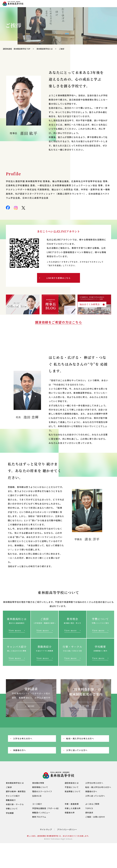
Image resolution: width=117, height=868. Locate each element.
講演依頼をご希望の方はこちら (58, 322)
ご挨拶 (9, 787)
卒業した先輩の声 (73, 808)
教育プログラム (39, 817)
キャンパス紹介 (13, 796)
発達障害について (73, 791)
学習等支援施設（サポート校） (46, 808)
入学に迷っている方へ (77, 750)
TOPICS (89, 808)
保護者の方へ (20, 750)
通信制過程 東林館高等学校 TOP (17, 49)
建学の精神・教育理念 (16, 791)
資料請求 (89, 813)
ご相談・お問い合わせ (95, 817)
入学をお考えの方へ (23, 738)
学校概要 (10, 813)
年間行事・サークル (15, 804)
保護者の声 (70, 813)
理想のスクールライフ (42, 791)
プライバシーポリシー (67, 829)
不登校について (72, 787)
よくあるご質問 (92, 804)
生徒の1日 (37, 796)
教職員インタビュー (41, 813)
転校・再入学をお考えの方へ (80, 738)
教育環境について (40, 787)
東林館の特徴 (38, 783)
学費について (12, 809)
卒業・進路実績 (72, 804)
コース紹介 (37, 804)
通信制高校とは (72, 783)
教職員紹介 (11, 800)
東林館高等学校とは (45, 49)
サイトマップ (46, 829)
